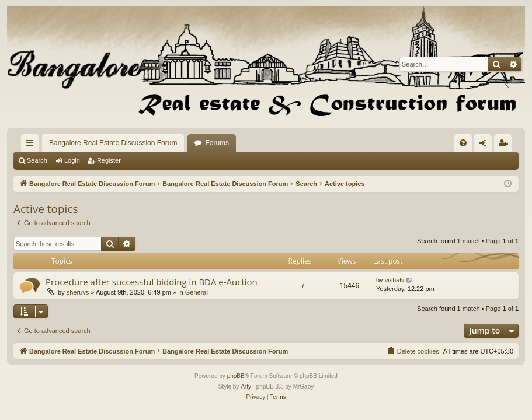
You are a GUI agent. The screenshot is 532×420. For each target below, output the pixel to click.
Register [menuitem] (505, 145)
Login (72, 160)
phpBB (236, 376)
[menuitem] (463, 143)
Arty (246, 386)
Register (109, 160)
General (197, 292)
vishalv (395, 280)
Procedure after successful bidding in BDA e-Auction (152, 282)
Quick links (32, 145)
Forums (217, 143)
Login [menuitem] (486, 145)
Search (37, 160)
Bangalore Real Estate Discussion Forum (113, 143)
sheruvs (78, 292)
